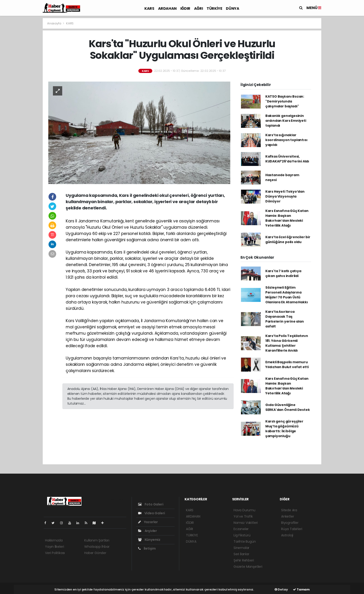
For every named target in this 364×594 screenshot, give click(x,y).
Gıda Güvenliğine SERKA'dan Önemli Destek (288, 407)
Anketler (288, 516)
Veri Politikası (55, 553)
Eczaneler (241, 529)
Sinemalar (241, 548)
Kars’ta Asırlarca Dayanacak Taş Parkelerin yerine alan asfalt (285, 319)
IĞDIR (185, 8)
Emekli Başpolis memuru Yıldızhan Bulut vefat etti (287, 365)
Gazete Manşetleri (248, 567)
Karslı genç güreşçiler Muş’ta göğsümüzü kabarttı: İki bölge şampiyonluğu (284, 429)
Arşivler (148, 531)
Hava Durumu (244, 510)
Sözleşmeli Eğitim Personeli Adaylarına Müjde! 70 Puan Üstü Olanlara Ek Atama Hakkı (287, 295)
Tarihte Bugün (245, 541)
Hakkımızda (54, 540)
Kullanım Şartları (97, 540)
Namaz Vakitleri (246, 523)
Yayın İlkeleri (54, 547)
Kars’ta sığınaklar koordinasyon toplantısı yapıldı (286, 140)
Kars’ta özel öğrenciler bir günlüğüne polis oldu (288, 239)
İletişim (147, 548)
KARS (149, 8)
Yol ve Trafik (243, 516)
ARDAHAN (167, 8)
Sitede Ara (289, 510)
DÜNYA (232, 8)
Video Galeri (151, 513)
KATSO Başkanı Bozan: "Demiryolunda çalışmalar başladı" (285, 101)
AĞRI (198, 8)
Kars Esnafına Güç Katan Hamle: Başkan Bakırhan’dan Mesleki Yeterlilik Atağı (287, 218)
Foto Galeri (151, 504)
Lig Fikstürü (242, 535)
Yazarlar (148, 522)
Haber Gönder (95, 553)
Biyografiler (290, 523)
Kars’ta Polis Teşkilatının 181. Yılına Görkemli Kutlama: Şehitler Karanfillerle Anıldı (287, 343)
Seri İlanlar (241, 554)
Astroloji (287, 535)
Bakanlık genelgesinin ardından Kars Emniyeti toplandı (286, 121)
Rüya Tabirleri (292, 529)
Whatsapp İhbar (97, 547)
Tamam (301, 589)
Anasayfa (54, 23)
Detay (281, 589)
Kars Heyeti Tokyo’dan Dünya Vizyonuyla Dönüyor (285, 196)
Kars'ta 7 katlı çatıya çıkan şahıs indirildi (283, 273)
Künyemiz (149, 540)
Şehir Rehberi (244, 560)
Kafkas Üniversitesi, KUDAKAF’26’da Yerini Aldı (287, 159)
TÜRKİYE (214, 8)
